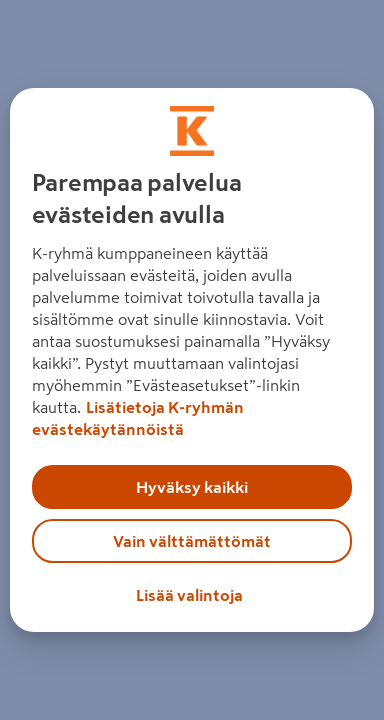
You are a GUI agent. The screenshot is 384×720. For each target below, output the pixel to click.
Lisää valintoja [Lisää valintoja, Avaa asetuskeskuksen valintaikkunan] (189, 595)
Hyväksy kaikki (192, 487)
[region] (192, 360)
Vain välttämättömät (192, 541)
